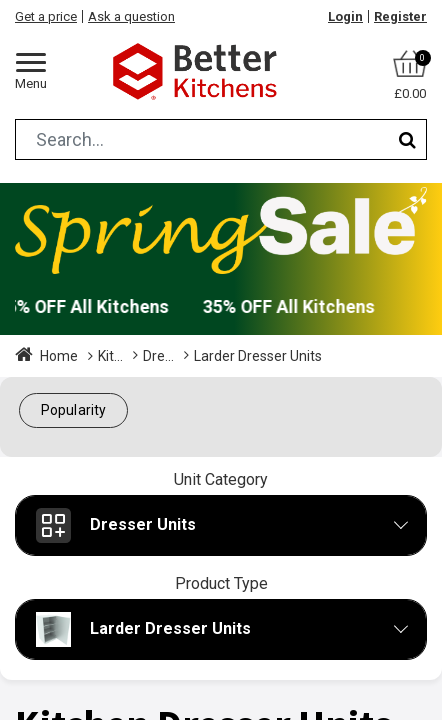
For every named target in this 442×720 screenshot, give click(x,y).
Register (400, 16)
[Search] (407, 139)
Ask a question (131, 16)
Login (345, 16)
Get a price (46, 16)
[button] (73, 410)
